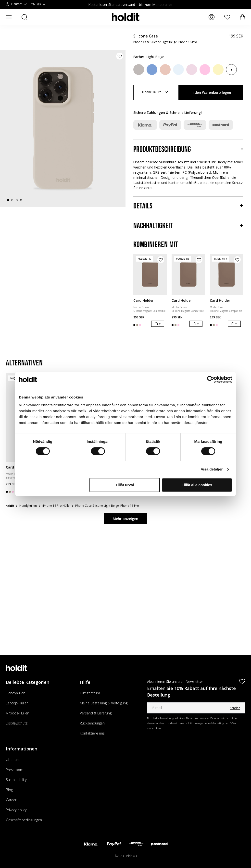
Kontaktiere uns (92, 733)
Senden (235, 708)
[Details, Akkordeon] (188, 206)
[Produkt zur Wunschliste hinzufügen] (120, 56)
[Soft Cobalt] (152, 70)
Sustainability (16, 780)
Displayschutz (17, 723)
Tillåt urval (125, 485)
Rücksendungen (92, 723)
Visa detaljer (212, 469)
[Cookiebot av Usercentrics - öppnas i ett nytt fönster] (211, 379)
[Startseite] (10, 506)
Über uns (13, 760)
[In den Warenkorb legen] (158, 324)
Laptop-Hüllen (17, 703)
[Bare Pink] (165, 70)
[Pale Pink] (192, 70)
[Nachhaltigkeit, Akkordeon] (188, 226)
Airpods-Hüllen (18, 713)
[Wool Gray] (139, 70)
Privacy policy (16, 810)
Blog (9, 790)
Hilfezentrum (90, 693)
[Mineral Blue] (178, 70)
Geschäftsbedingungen (24, 820)
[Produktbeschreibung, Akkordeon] (188, 150)
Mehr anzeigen (125, 519)
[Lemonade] (218, 70)
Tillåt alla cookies (197, 485)
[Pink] (205, 70)
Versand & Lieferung (96, 713)
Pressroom (15, 770)
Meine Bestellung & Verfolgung (104, 703)
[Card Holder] (150, 275)
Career (11, 800)
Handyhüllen (16, 693)
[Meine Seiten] (212, 17)
